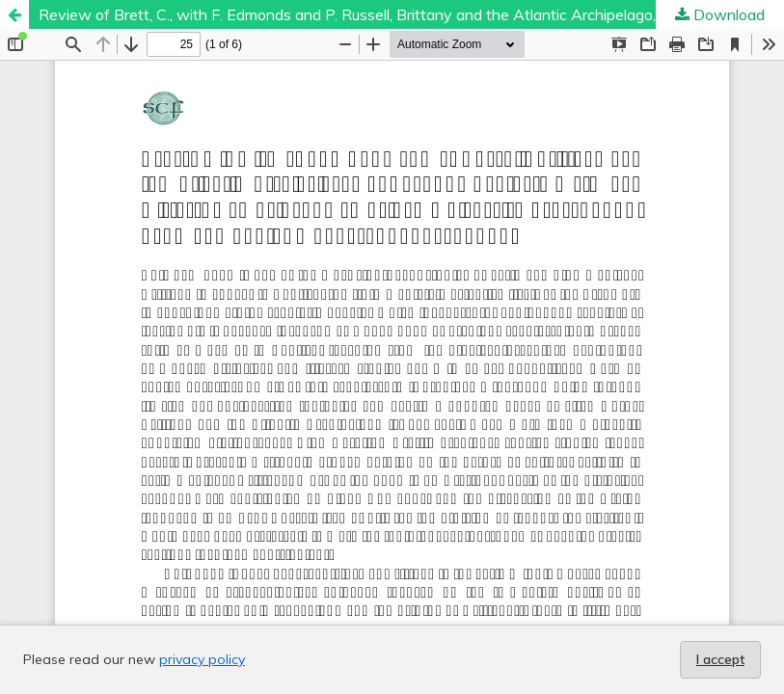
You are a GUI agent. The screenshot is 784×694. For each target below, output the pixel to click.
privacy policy (202, 659)
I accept (720, 659)
